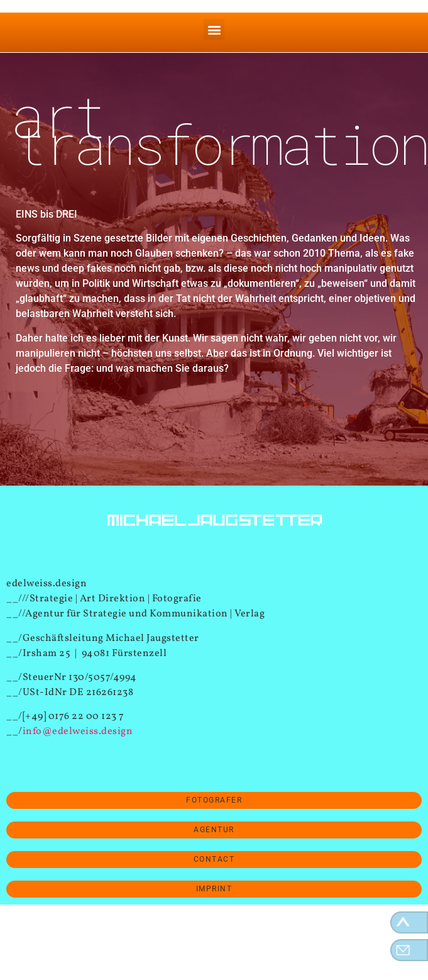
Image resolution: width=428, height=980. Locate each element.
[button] (214, 29)
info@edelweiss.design (78, 732)
